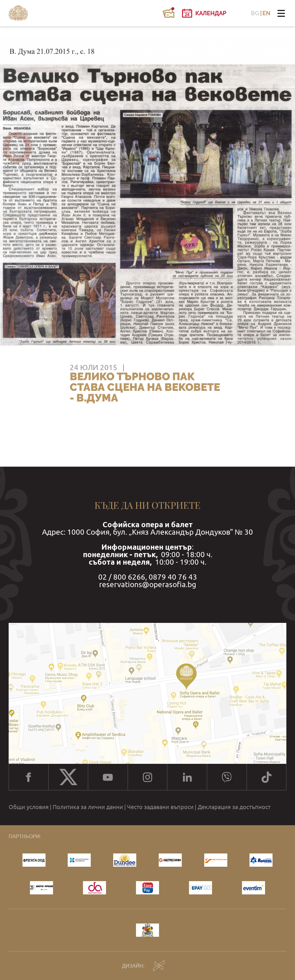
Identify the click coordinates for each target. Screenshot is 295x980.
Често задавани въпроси (160, 807)
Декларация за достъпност (234, 807)
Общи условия (29, 807)
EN (266, 13)
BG (255, 13)
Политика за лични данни (88, 807)
